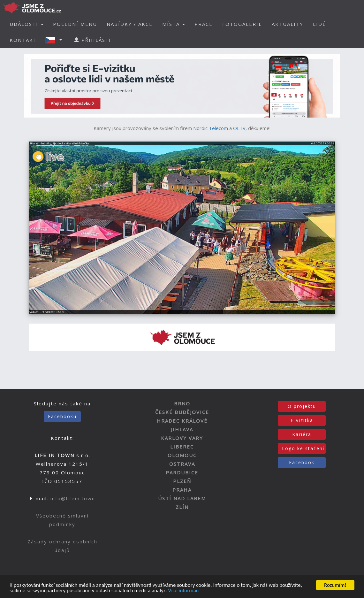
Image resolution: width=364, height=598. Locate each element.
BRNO (182, 403)
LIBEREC (182, 447)
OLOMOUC (182, 455)
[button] (56, 40)
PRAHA (182, 490)
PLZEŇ (182, 481)
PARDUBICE (182, 472)
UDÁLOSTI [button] (27, 24)
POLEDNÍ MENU (75, 24)
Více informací (184, 591)
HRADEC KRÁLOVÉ (182, 421)
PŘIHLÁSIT (93, 40)
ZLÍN (182, 507)
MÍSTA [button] (174, 24)
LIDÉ (319, 24)
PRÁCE (204, 24)
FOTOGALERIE (242, 24)
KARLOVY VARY (182, 438)
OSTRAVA (182, 464)
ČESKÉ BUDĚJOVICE (182, 412)
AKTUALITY (288, 24)
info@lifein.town (73, 498)
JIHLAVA (182, 429)
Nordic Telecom (211, 128)
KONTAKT (23, 40)
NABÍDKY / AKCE (130, 24)
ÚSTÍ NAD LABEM (182, 498)
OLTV (239, 128)
